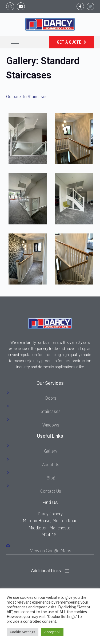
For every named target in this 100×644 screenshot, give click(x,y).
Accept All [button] (52, 632)
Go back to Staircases (27, 97)
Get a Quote (69, 42)
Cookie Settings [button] (23, 632)
